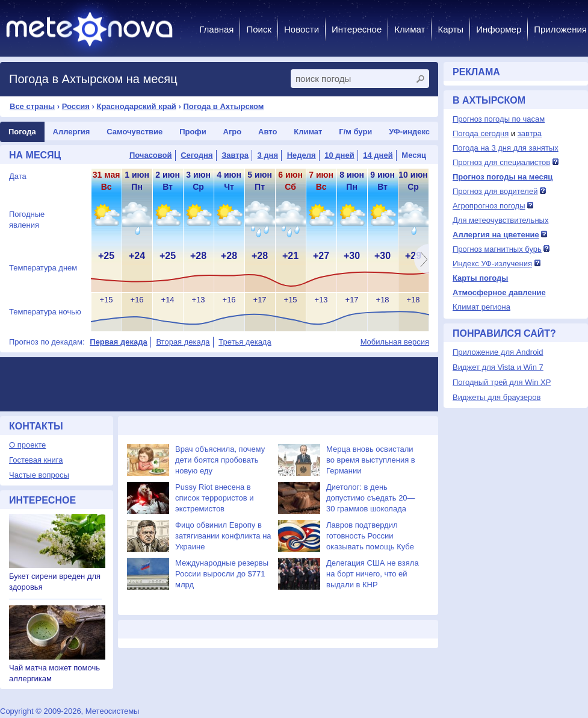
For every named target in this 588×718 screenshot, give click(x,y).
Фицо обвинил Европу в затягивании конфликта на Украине (223, 536)
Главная (216, 29)
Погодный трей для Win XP (502, 382)
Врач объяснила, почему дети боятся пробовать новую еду (220, 460)
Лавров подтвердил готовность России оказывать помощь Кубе (370, 536)
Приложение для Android (498, 352)
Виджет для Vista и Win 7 (498, 367)
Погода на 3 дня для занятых (506, 148)
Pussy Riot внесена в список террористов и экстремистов (215, 498)
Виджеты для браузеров (497, 397)
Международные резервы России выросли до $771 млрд (222, 574)
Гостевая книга (36, 460)
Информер (499, 29)
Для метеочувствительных (500, 220)
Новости (302, 29)
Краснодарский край (136, 106)
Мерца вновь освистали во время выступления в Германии (371, 460)
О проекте (27, 445)
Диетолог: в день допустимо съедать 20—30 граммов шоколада (371, 498)
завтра (530, 133)
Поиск (259, 29)
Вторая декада (183, 342)
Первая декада (118, 342)
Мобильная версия (395, 342)
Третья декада (245, 342)
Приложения (560, 29)
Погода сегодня (481, 133)
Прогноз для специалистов (501, 162)
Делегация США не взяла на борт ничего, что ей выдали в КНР (373, 574)
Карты (450, 29)
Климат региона (481, 307)
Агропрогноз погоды (489, 206)
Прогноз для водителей (495, 191)
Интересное (357, 29)
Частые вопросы (39, 475)
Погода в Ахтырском (223, 106)
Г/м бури (355, 132)
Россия (76, 106)
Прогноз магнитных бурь (497, 249)
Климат (410, 29)
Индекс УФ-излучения (492, 264)
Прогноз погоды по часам (499, 119)
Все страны (32, 106)
